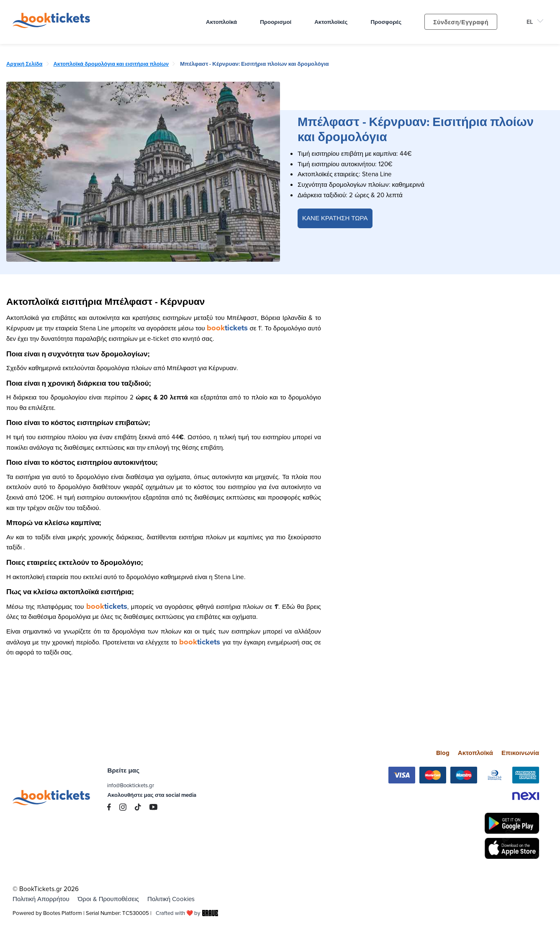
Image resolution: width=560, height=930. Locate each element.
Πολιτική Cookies (173, 899)
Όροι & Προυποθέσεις (109, 899)
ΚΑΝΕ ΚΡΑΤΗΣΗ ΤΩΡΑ (335, 218)
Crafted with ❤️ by (187, 913)
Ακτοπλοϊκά (474, 753)
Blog (442, 753)
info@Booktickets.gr (131, 785)
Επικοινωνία (520, 753)
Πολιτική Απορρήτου (41, 899)
